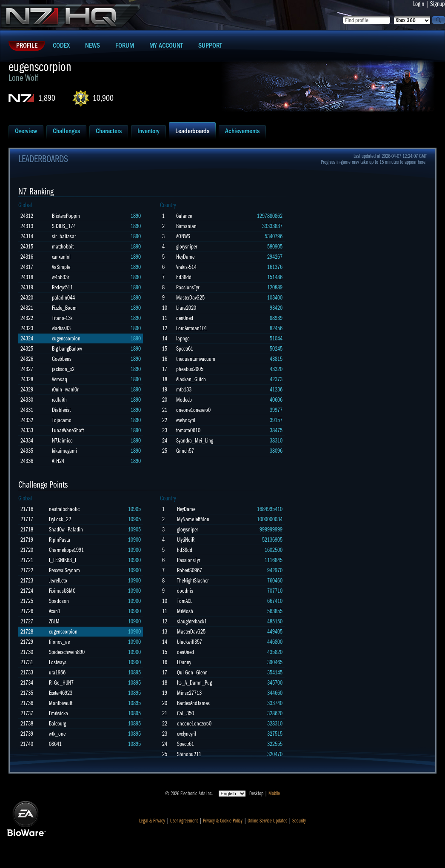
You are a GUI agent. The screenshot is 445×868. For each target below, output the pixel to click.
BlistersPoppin (66, 216)
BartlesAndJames (193, 703)
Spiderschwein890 (67, 652)
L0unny (184, 662)
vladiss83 (61, 328)
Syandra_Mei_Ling (195, 441)
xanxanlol (61, 257)
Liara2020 (186, 308)
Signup (438, 4)
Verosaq (60, 379)
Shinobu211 (189, 754)
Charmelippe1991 (66, 550)
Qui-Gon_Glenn (192, 672)
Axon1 (55, 611)
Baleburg (57, 724)
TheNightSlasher (193, 581)
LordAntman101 (192, 328)
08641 (55, 744)
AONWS (183, 236)
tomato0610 (188, 430)
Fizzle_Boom (64, 308)
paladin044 (63, 298)
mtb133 (184, 390)
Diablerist (61, 410)
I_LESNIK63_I (63, 560)
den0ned (185, 318)
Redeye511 (62, 287)
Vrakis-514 (186, 267)
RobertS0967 (190, 570)
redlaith (59, 400)
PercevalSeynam (64, 570)
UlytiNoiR (186, 540)
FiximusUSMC (62, 591)
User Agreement (184, 821)
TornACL (185, 601)
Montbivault (61, 703)
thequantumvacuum (196, 359)
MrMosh (185, 611)
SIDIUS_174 (64, 226)
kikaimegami (64, 451)
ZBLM (54, 621)
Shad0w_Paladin (66, 530)
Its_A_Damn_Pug (194, 683)
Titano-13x (62, 318)
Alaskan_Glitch (191, 379)
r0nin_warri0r (65, 390)
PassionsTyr (188, 287)
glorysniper (187, 247)
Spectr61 (185, 349)
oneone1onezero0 (193, 410)
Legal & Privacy (152, 821)
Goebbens (62, 359)
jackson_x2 (63, 369)
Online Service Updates (267, 821)
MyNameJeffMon (193, 519)
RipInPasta (60, 540)
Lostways (58, 662)
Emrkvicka (58, 713)
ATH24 (58, 461)
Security (299, 821)
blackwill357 (190, 642)
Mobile (274, 794)
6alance (184, 216)
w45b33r (60, 277)
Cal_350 (185, 713)
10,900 (103, 98)
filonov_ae (59, 642)
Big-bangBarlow (67, 349)
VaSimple (61, 267)
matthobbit (63, 247)
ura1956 (57, 672)
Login (419, 4)
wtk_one (57, 734)
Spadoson (59, 601)
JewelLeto (58, 581)
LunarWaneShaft (68, 430)
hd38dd (184, 277)
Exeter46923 (61, 693)
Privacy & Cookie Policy (223, 821)
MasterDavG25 (190, 298)
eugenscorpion (66, 338)
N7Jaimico (62, 441)
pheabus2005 (190, 369)
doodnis (185, 591)
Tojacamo (62, 420)
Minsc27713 (189, 693)
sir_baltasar (64, 236)
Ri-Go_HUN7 (61, 683)
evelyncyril (186, 420)
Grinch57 (185, 451)
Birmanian (186, 226)
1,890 (47, 98)
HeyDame (185, 257)
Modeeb (184, 400)
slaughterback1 (192, 621)
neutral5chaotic (64, 509)
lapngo (183, 338)
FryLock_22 (60, 519)
